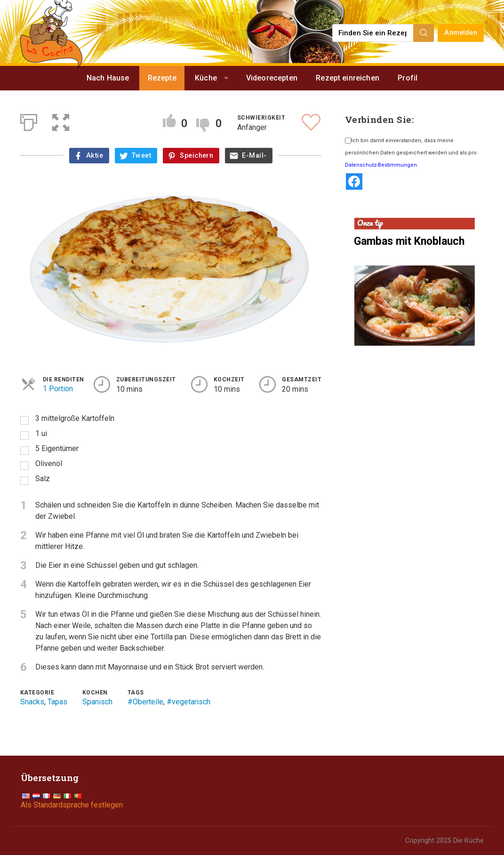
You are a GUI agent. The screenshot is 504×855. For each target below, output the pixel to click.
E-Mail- (254, 156)
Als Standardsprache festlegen (72, 805)
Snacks (32, 702)
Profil (408, 78)
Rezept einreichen (348, 78)
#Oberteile (145, 702)
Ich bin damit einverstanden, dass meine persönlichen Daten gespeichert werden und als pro (411, 153)
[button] (61, 121)
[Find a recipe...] (373, 33)
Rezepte (162, 78)
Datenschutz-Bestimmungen (381, 165)
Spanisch (97, 702)
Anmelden (460, 33)
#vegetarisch (188, 702)
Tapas (57, 702)
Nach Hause (108, 78)
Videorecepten (272, 78)
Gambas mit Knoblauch (409, 241)
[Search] (424, 33)
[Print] (29, 121)
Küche (206, 78)
